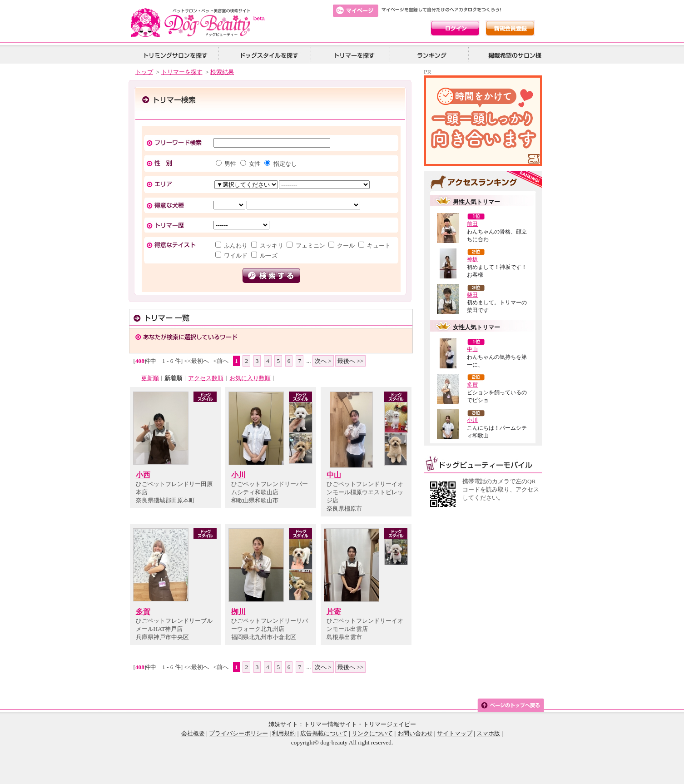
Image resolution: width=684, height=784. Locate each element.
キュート (378, 246)
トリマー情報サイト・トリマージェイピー (360, 724)
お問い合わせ (415, 733)
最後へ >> (350, 361)
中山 (334, 475)
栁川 (238, 612)
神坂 (472, 259)
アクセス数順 (206, 378)
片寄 (334, 612)
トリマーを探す (353, 55)
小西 (143, 475)
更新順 (150, 378)
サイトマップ (455, 733)
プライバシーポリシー (238, 733)
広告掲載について (324, 733)
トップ (144, 72)
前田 (472, 224)
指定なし (284, 164)
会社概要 (193, 733)
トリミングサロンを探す (175, 55)
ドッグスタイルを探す (268, 55)
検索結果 (222, 72)
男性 (230, 164)
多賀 (143, 612)
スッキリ (272, 246)
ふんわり (236, 246)
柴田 (472, 295)
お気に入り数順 (250, 378)
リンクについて (372, 733)
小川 (238, 475)
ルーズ (268, 256)
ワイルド (236, 256)
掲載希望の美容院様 (513, 55)
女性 (255, 164)
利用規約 (284, 733)
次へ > (323, 361)
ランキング (432, 55)
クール (346, 246)
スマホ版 (488, 733)
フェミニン (310, 246)
